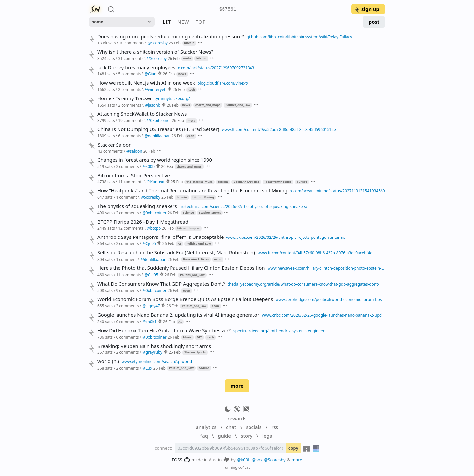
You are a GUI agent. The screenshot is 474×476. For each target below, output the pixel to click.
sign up (367, 9)
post (374, 22)
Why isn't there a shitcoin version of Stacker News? (155, 52)
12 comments (131, 228)
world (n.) (108, 361)
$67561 (228, 9)
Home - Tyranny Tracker (125, 98)
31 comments (131, 58)
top (201, 22)
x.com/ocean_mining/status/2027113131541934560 (337, 191)
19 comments (131, 120)
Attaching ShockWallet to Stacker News (142, 114)
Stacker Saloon (115, 145)
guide (224, 436)
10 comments (132, 43)
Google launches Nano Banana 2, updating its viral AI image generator (178, 315)
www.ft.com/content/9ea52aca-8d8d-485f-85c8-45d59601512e (279, 129)
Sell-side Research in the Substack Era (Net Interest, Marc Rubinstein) (176, 252)
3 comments (127, 306)
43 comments (110, 151)
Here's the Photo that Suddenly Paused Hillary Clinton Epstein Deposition (181, 268)
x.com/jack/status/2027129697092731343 (216, 68)
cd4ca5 (244, 467)
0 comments (127, 322)
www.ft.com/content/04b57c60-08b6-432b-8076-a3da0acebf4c (315, 253)
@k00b (244, 460)
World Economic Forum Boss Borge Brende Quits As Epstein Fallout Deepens (185, 299)
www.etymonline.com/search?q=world (157, 361)
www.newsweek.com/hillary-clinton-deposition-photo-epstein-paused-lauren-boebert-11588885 (327, 268)
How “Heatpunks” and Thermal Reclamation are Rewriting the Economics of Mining (192, 191)
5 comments (130, 74)
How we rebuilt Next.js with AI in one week (146, 83)
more (237, 386)
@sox (257, 460)
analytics (206, 427)
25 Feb (177, 182)
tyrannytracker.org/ (172, 98)
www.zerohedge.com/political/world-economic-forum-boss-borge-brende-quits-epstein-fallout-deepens (330, 299)
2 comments (130, 89)
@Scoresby (275, 460)
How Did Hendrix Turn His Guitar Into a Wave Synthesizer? (164, 331)
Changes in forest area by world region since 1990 (155, 160)
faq (204, 436)
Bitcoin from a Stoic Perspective (134, 175)
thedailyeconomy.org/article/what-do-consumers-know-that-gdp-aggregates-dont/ (303, 284)
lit (167, 22)
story (247, 436)
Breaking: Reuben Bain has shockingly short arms (154, 346)
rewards (237, 418)
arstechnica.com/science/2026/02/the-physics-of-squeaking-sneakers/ (244, 206)
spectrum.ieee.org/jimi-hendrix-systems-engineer (279, 331)
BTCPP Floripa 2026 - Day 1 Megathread (143, 222)
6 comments (130, 136)
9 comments (127, 290)
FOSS (181, 460)
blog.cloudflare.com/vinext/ (223, 83)
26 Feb (175, 43)
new (183, 22)
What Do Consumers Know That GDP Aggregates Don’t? (161, 284)
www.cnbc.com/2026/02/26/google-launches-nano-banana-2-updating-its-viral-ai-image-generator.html (324, 315)
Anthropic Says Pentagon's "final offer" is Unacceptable (160, 237)
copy (293, 448)
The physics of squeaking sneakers (137, 206)
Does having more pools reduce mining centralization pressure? (171, 36)
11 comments (131, 182)
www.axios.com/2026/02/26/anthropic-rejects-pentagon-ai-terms (286, 237)
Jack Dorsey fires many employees (136, 67)
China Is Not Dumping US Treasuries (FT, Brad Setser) (158, 129)
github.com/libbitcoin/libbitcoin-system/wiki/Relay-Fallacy (299, 37)
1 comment (126, 197)
